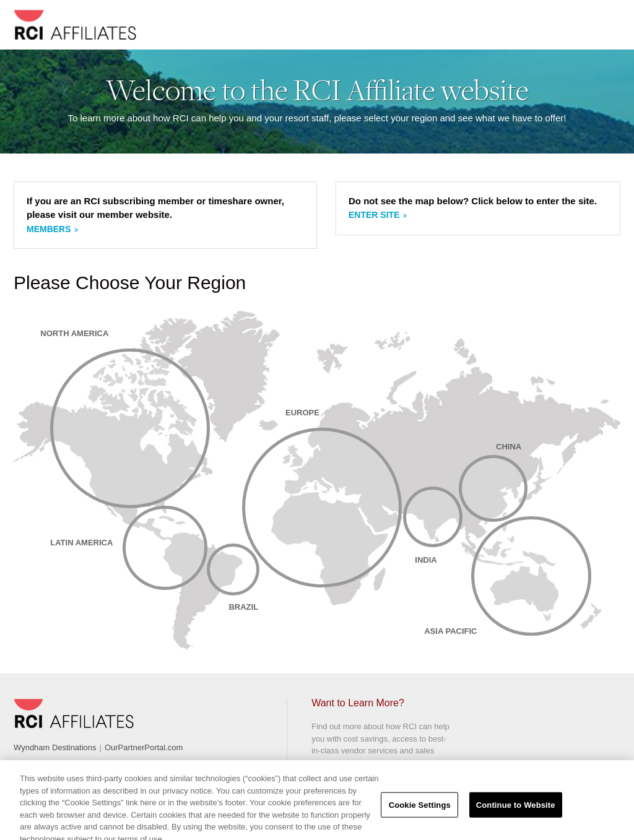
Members (49, 229)
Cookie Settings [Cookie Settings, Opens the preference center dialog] (420, 809)
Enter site (374, 215)
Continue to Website (516, 809)
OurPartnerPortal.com (144, 747)
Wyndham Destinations (55, 747)
